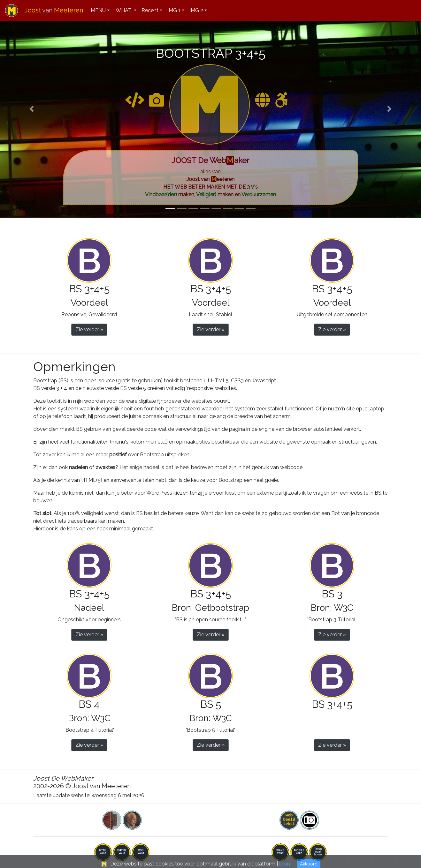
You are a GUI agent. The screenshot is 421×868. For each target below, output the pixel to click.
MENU (98, 10)
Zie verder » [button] (89, 329)
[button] (32, 109)
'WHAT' (124, 10)
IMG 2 (196, 10)
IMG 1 (174, 10)
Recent (150, 10)
